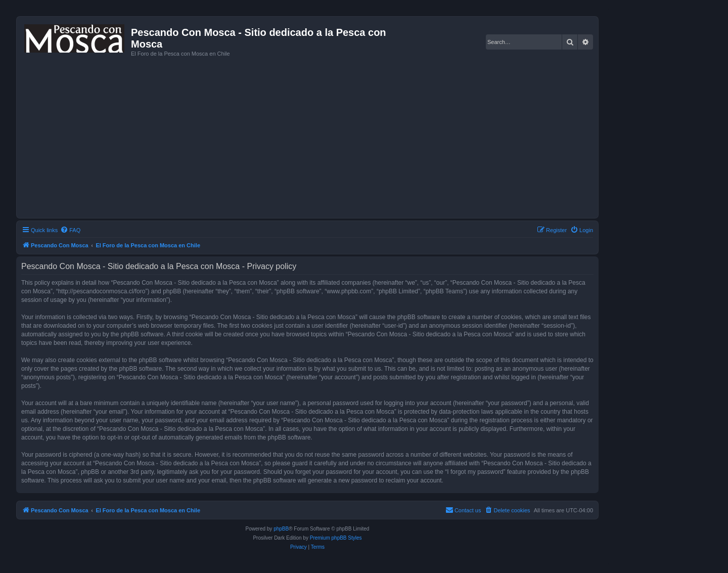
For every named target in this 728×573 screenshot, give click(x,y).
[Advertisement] (323, 137)
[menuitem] (70, 230)
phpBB (281, 529)
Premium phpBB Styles (336, 538)
